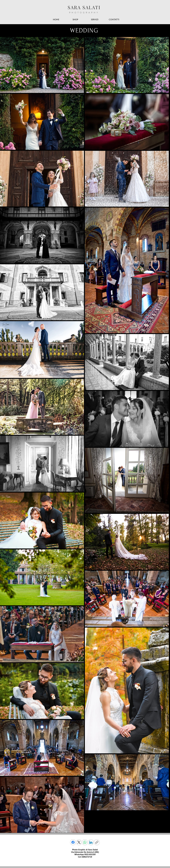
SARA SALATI (84, 7)
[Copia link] (97, 842)
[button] (95, 20)
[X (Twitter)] (79, 842)
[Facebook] (73, 842)
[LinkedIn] (91, 842)
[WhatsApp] (85, 842)
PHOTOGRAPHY (84, 13)
